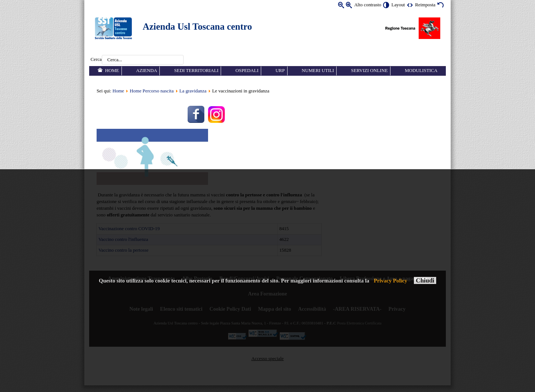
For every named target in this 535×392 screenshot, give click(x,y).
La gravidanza (193, 91)
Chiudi (425, 280)
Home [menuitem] (112, 71)
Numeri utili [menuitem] (318, 71)
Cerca (96, 60)
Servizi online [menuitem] (369, 71)
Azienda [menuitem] (147, 71)
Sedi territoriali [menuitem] (196, 71)
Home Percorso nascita (152, 91)
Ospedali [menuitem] (247, 71)
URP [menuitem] (280, 71)
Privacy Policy (390, 281)
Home (118, 91)
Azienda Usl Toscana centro (197, 27)
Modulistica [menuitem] (421, 71)
